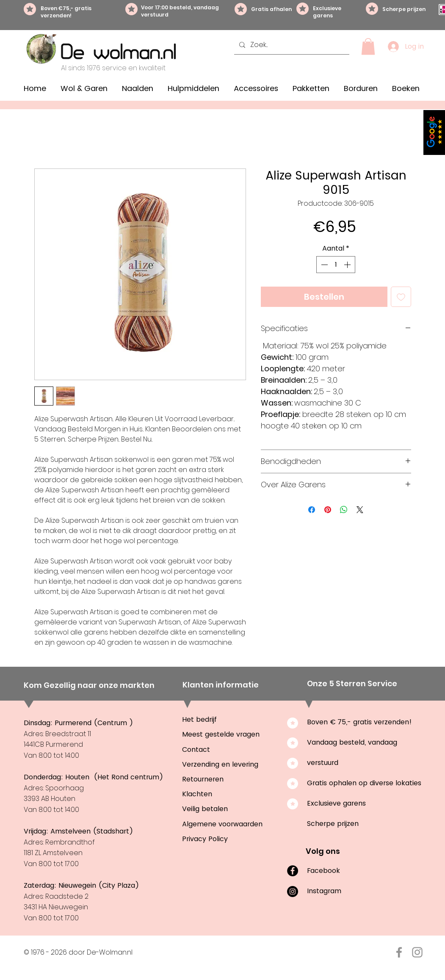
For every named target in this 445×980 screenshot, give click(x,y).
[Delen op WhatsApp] (344, 510)
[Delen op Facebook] (312, 510)
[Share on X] (360, 510)
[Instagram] (293, 892)
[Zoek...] (291, 45)
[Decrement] (323, 265)
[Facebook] (293, 871)
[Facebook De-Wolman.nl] (399, 952)
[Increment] (348, 265)
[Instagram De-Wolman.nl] (417, 952)
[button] (368, 46)
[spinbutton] (336, 265)
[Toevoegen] (401, 297)
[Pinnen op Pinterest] (328, 510)
